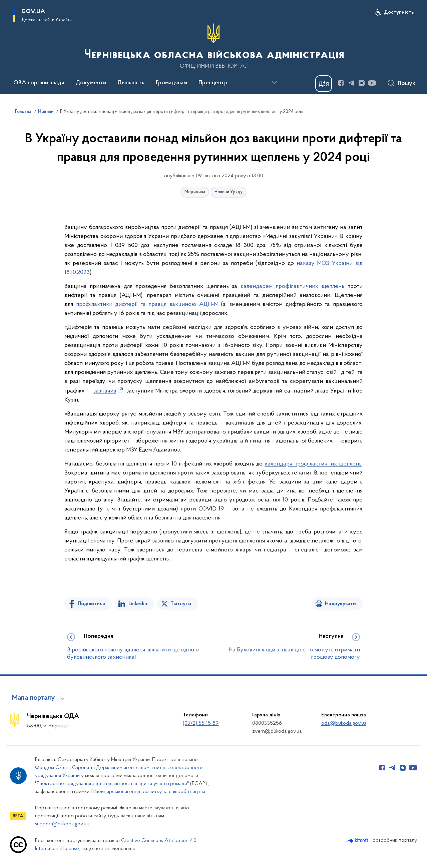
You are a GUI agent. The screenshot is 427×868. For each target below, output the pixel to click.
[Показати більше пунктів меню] (274, 83)
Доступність (399, 12)
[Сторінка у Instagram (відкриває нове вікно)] (362, 83)
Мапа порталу (34, 698)
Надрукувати (340, 604)
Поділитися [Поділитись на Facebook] (91, 604)
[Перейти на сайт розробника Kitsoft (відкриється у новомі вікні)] (358, 841)
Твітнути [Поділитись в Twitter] (181, 604)
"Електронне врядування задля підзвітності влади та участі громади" (112, 784)
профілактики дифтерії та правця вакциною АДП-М (147, 304)
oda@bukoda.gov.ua (344, 723)
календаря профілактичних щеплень (313, 464)
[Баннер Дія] (324, 84)
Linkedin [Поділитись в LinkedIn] (138, 604)
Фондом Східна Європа (62, 768)
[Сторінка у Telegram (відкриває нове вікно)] (351, 83)
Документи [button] (91, 83)
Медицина (195, 192)
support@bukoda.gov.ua (62, 824)
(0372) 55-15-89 (201, 723)
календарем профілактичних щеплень (292, 286)
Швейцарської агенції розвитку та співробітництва (148, 792)
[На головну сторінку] (213, 46)
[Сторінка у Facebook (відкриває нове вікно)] (341, 83)
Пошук (406, 84)
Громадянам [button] (171, 83)
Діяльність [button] (131, 83)
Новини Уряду (229, 192)
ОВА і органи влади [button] (39, 83)
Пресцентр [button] (213, 83)
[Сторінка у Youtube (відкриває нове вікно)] (372, 83)
